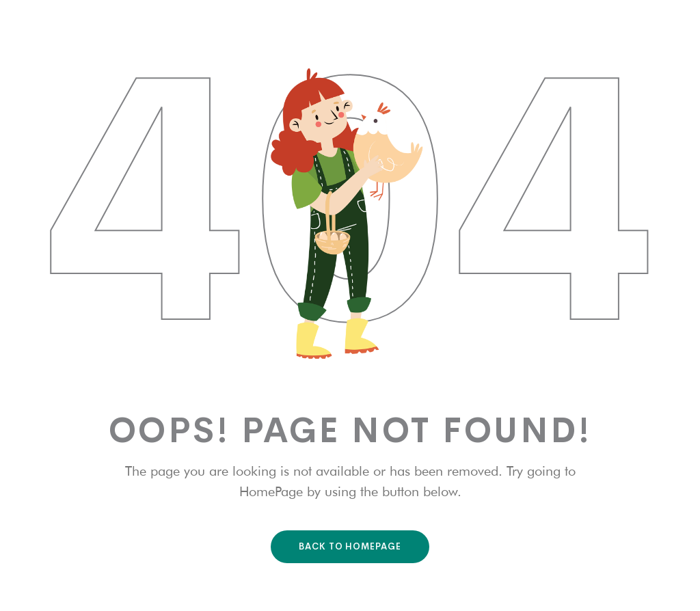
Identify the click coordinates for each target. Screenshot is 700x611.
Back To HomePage (350, 546)
